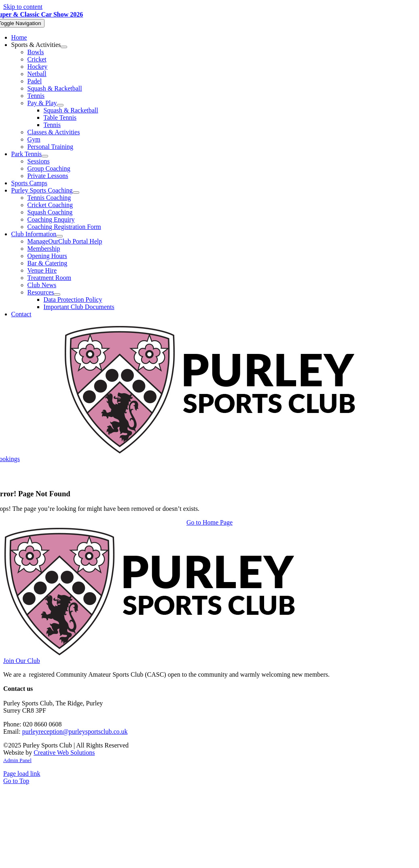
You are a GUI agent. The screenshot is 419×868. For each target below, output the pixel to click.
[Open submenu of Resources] (57, 294)
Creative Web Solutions (64, 753)
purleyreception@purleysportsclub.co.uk (75, 731)
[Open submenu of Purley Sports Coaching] (76, 193)
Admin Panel (17, 760)
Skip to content (23, 7)
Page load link (22, 774)
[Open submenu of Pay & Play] (60, 105)
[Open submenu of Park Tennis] (45, 156)
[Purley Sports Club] (210, 452)
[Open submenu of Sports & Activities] (64, 47)
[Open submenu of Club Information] (59, 236)
